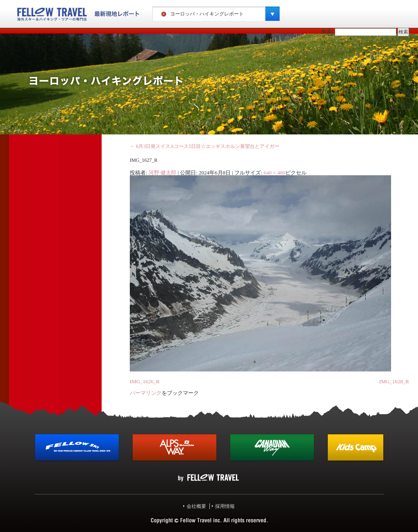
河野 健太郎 (162, 173)
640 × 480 (275, 173)
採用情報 (225, 506)
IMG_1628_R (394, 381)
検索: (327, 32)
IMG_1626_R (145, 381)
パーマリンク (146, 393)
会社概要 (196, 506)
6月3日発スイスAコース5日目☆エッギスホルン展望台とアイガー (205, 146)
